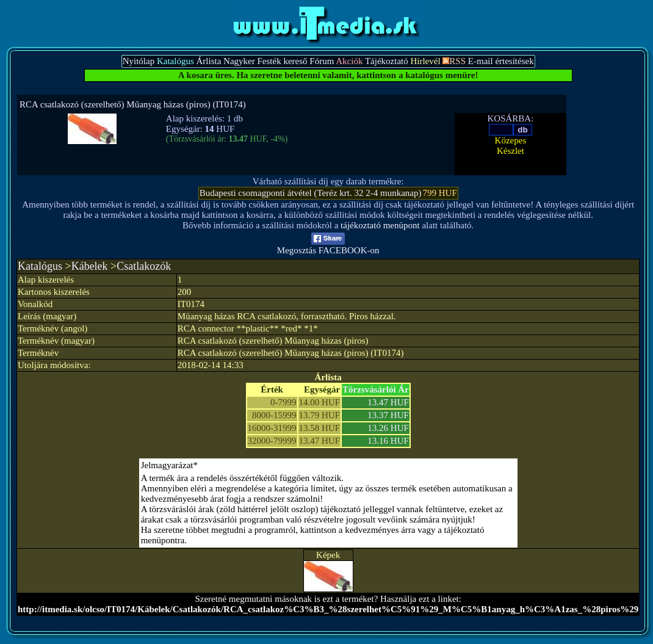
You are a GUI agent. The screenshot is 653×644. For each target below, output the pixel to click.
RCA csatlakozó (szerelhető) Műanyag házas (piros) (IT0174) (133, 104)
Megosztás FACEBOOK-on (328, 246)
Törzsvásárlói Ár (376, 389)
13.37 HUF (388, 415)
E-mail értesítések (501, 61)
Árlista (209, 61)
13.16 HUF (388, 441)
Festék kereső (282, 61)
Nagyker (239, 61)
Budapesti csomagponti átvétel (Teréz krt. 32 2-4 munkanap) (311, 193)
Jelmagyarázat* (169, 465)
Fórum (322, 61)
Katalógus (40, 266)
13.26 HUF (388, 428)
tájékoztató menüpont (380, 225)
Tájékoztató (387, 61)
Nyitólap (139, 61)
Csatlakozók (144, 266)
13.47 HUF (388, 402)
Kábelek (90, 266)
